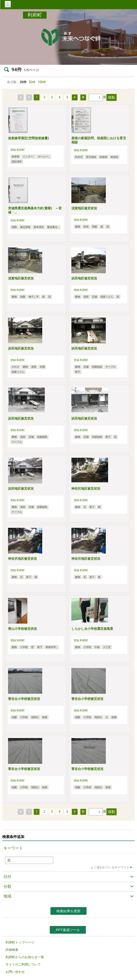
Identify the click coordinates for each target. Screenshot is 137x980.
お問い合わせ (15, 972)
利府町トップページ (20, 942)
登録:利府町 (18, 150)
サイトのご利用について (23, 964)
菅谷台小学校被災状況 (24, 699)
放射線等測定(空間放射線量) (28, 138)
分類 (7, 886)
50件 (32, 82)
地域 (7, 896)
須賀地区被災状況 (84, 208)
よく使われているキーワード (110, 867)
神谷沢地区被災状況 (86, 489)
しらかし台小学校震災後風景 (92, 629)
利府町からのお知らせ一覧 (25, 957)
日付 (7, 877)
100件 (42, 82)
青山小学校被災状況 (22, 629)
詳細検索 (12, 950)
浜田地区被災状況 (84, 278)
